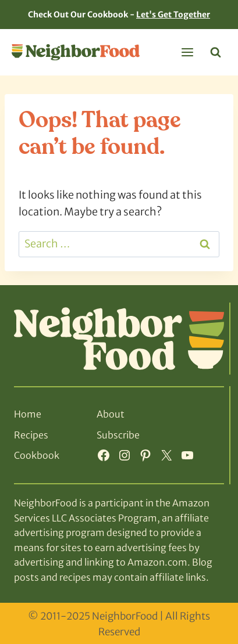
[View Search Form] (216, 53)
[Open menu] (187, 52)
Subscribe (118, 435)
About (111, 414)
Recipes (31, 435)
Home (28, 414)
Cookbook (37, 455)
